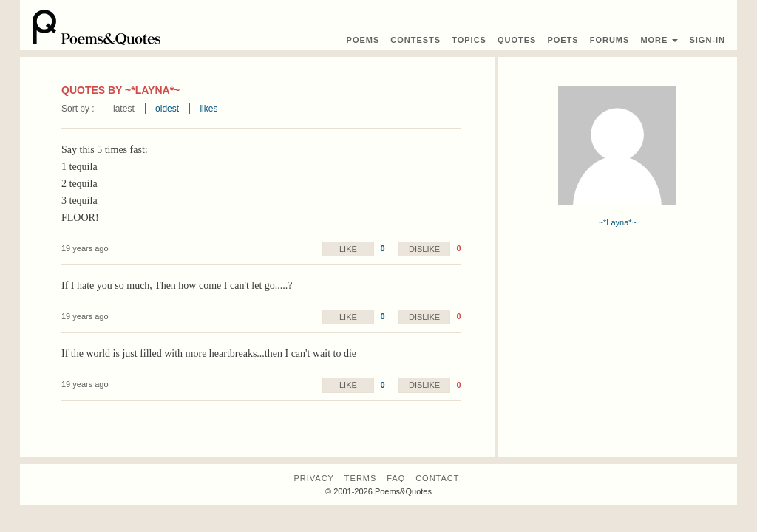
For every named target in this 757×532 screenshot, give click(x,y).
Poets (563, 40)
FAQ (396, 478)
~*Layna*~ (618, 222)
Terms (361, 478)
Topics (469, 40)
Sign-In (707, 40)
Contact (437, 478)
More (659, 40)
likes (208, 109)
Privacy (313, 478)
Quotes (517, 40)
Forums (610, 40)
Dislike (424, 249)
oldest (167, 109)
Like (348, 249)
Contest (415, 40)
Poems (363, 40)
